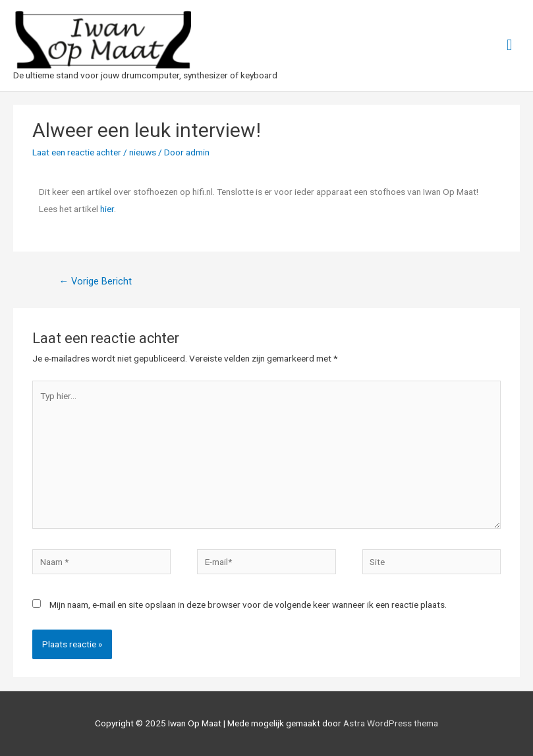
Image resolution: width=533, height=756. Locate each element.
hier (107, 209)
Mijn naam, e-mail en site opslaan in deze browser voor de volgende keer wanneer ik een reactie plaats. (248, 605)
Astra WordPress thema (391, 723)
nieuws (143, 152)
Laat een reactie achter (77, 152)
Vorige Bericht (95, 281)
